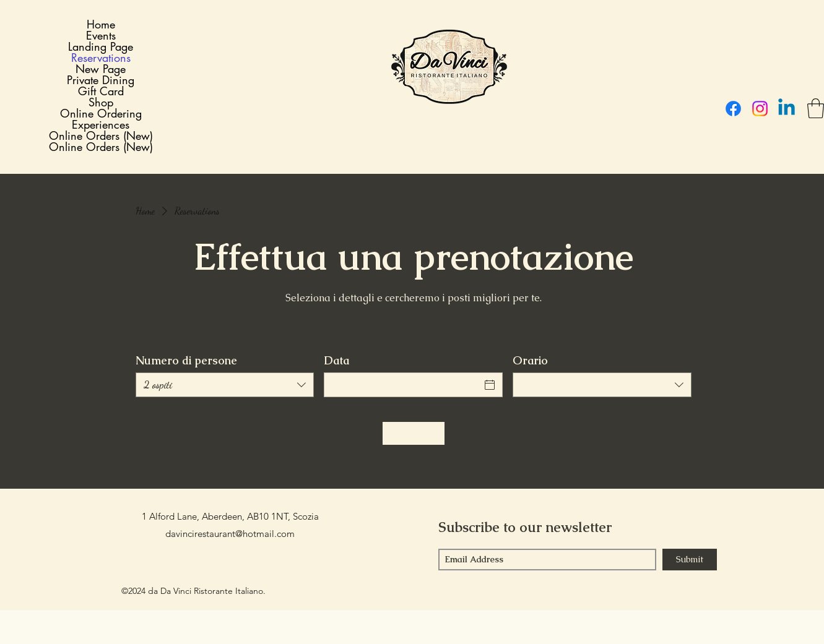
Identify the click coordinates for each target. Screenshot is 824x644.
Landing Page (101, 46)
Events (101, 35)
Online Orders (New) (101, 135)
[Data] (402, 385)
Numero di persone (186, 361)
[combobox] (225, 385)
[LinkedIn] (787, 109)
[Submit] (690, 560)
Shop (101, 102)
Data (336, 361)
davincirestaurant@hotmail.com (230, 534)
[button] (816, 108)
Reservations (101, 58)
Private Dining (101, 80)
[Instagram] (760, 109)
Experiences (101, 124)
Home (101, 24)
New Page (101, 69)
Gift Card (101, 91)
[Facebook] (733, 109)
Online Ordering (101, 113)
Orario (530, 361)
